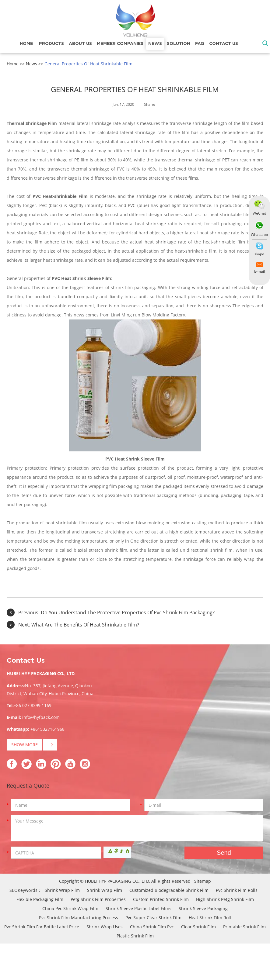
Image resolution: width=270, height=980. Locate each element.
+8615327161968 (47, 729)
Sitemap (203, 881)
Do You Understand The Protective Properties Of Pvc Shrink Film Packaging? (128, 612)
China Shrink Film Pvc (152, 927)
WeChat (259, 213)
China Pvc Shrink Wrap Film (70, 908)
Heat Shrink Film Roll (210, 918)
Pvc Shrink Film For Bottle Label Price (42, 927)
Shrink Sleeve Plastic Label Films (139, 908)
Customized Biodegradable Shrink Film (169, 890)
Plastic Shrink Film (135, 936)
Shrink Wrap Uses (105, 927)
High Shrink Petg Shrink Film (225, 899)
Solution (179, 44)
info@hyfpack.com (41, 717)
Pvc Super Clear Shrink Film (153, 918)
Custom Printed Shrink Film (161, 899)
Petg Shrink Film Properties (98, 899)
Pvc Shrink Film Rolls (237, 890)
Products (51, 44)
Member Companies (120, 44)
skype (259, 254)
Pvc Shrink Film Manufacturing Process (79, 918)
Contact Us (224, 44)
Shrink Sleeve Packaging (203, 908)
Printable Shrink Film (244, 927)
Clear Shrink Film (198, 927)
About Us (80, 44)
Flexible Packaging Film (40, 899)
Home (26, 44)
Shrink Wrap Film (62, 890)
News (155, 44)
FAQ (200, 44)
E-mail (259, 271)
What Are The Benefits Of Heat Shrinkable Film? (85, 625)
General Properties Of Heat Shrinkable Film (88, 64)
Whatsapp (259, 235)
